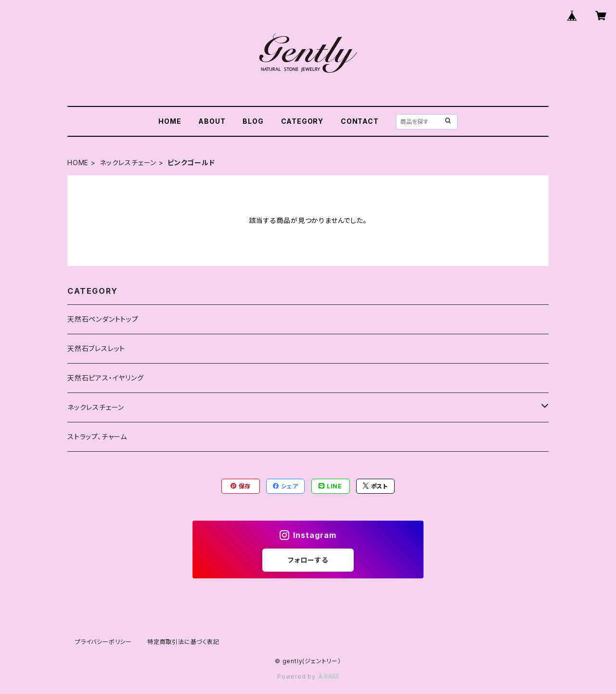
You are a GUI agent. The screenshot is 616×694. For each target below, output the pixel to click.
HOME (170, 121)
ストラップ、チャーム (97, 437)
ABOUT (212, 121)
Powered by (308, 676)
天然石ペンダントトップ (103, 319)
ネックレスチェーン (128, 163)
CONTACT (360, 121)
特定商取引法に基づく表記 (183, 642)
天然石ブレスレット (96, 348)
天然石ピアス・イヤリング (106, 378)
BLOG (253, 121)
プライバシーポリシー (103, 642)
